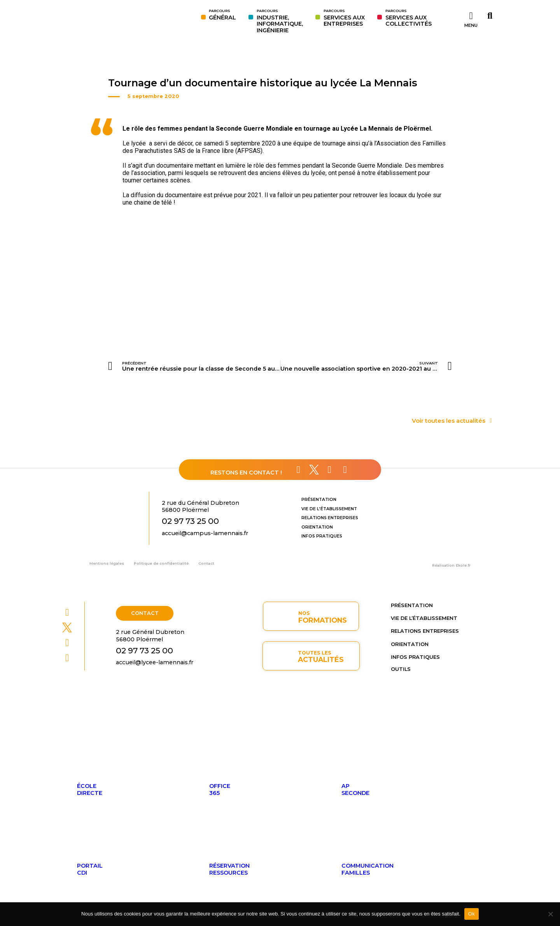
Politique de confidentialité (161, 563)
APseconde (355, 789)
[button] (490, 16)
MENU (471, 25)
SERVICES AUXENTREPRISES (344, 18)
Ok (472, 914)
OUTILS (401, 669)
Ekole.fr (463, 565)
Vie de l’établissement (329, 509)
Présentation (319, 500)
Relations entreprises (330, 518)
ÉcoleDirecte (90, 789)
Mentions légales (107, 563)
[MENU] (471, 16)
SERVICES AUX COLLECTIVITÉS (409, 18)
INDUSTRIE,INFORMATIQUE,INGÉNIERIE (280, 21)
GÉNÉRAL (222, 15)
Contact (206, 563)
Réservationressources (229, 869)
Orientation (317, 527)
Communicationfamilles (367, 869)
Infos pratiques (322, 536)
